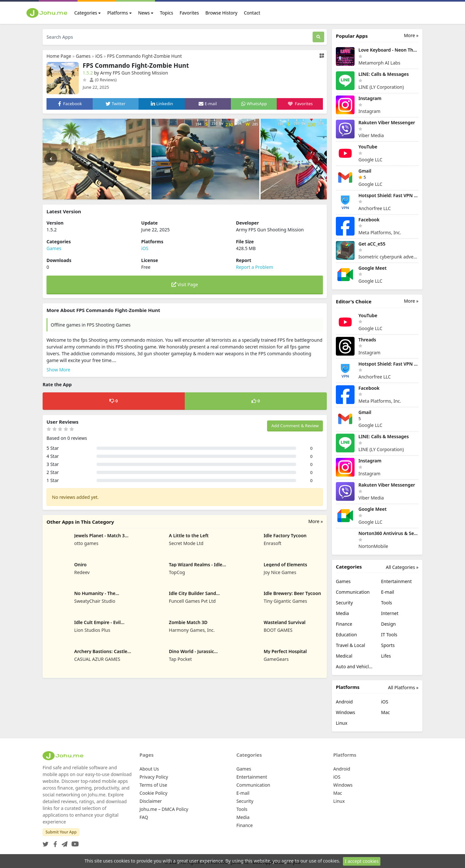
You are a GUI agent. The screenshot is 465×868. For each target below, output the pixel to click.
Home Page (59, 56)
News (144, 13)
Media (342, 613)
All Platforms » (403, 687)
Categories (86, 13)
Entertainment (396, 581)
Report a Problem (255, 267)
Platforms (118, 13)
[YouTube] (74, 842)
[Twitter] (46, 842)
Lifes (386, 656)
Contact (252, 13)
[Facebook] (54, 842)
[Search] (318, 37)
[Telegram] (63, 842)
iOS (99, 56)
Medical (344, 656)
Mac (385, 712)
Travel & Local (351, 645)
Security (344, 603)
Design (388, 624)
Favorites (189, 13)
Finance (344, 624)
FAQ (144, 817)
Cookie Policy (153, 793)
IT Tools (389, 635)
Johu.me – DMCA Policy (164, 809)
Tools (387, 603)
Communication (353, 592)
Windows (346, 712)
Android (344, 702)
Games (83, 56)
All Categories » (402, 567)
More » (316, 521)
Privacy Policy (154, 777)
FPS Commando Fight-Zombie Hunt (145, 56)
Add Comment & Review (295, 426)
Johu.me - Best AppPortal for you (266, 862)
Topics (166, 13)
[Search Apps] (178, 37)
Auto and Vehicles (355, 666)
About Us (149, 769)
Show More (58, 370)
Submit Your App (61, 832)
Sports (388, 645)
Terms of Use (153, 785)
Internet (390, 613)
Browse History (221, 13)
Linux (342, 723)
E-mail (387, 592)
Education (346, 635)
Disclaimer (151, 801)
